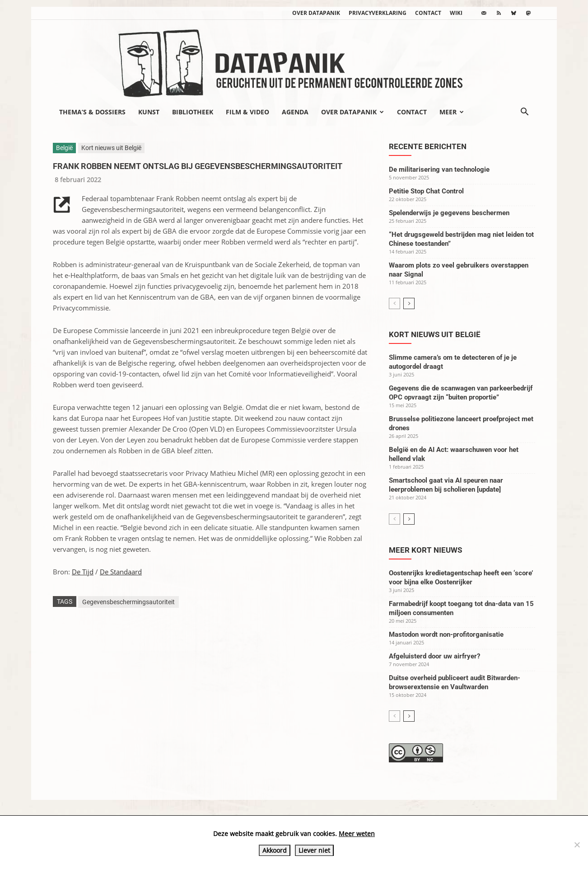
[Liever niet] (577, 845)
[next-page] (409, 303)
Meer (452, 112)
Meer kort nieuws (425, 550)
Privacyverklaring (378, 13)
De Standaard (121, 572)
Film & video (247, 112)
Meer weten (357, 834)
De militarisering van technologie (439, 169)
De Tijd (83, 572)
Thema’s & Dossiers (92, 112)
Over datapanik (316, 13)
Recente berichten (428, 146)
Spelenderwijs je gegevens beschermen (449, 213)
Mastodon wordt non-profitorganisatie (446, 634)
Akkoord (275, 850)
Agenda (295, 112)
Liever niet (314, 850)
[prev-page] (394, 303)
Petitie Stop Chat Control (426, 191)
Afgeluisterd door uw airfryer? (434, 656)
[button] (524, 113)
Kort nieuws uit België (111, 148)
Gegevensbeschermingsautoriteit (128, 602)
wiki (456, 13)
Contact (428, 13)
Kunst (149, 112)
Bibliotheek (193, 112)
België (64, 148)
